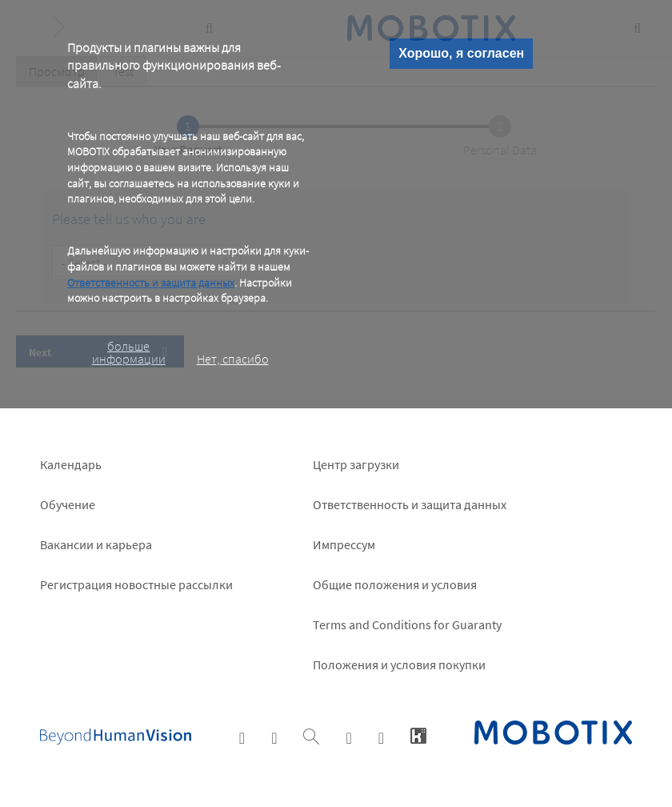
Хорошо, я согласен (461, 53)
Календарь (71, 464)
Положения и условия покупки (399, 664)
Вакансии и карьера (96, 544)
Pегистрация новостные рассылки (136, 584)
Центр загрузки (356, 464)
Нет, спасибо (233, 359)
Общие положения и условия (395, 584)
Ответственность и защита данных (151, 283)
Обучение (68, 504)
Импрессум (344, 544)
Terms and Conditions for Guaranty (407, 624)
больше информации (129, 352)
